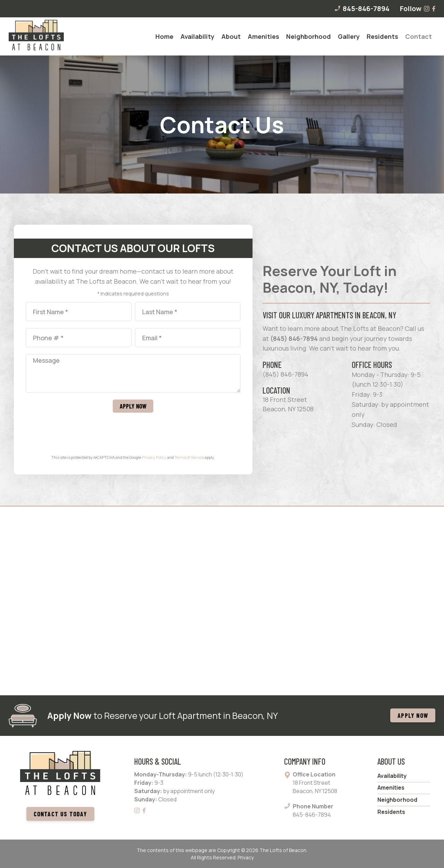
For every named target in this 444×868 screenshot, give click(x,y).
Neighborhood (397, 800)
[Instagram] (427, 9)
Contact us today (60, 814)
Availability (392, 776)
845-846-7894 (362, 9)
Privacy (246, 857)
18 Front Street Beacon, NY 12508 (288, 404)
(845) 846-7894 (294, 338)
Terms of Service (189, 457)
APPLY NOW (413, 715)
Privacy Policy (154, 457)
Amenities (391, 788)
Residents (391, 812)
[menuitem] (164, 36)
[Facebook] (434, 9)
